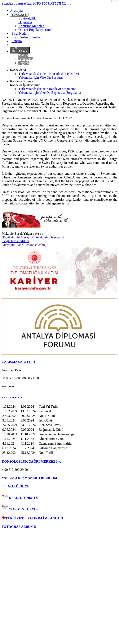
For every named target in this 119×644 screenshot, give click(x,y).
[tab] (59, 362)
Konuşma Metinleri (32, 26)
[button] (59, 398)
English (24, 63)
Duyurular (25, 22)
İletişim (17, 41)
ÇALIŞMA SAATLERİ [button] (18, 362)
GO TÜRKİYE (19, 486)
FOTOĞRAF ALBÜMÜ (19, 527)
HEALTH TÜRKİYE (23, 498)
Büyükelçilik (19, 15)
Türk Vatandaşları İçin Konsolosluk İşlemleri (49, 74)
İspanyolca (26, 59)
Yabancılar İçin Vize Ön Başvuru (41, 77)
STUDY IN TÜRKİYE (24, 509)
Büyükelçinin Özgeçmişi (47, 237)
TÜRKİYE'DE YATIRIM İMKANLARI (32, 518)
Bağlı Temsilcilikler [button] (15, 241)
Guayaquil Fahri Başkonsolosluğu (25, 245)
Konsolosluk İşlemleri (26, 37)
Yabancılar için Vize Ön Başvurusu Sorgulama (50, 93)
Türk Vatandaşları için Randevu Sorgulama (47, 89)
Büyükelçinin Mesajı (16, 237)
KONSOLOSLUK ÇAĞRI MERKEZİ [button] (32, 461)
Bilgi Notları (20, 33)
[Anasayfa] (16, 11)
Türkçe (20, 50)
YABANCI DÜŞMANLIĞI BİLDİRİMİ (30, 478)
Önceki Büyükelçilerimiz (35, 30)
